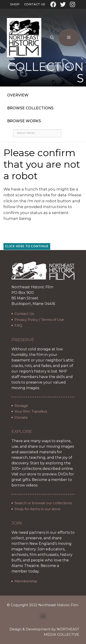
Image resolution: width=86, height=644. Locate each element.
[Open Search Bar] (52, 38)
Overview (18, 95)
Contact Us (35, 4)
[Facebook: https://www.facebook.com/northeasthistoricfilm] (53, 4)
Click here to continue (27, 246)
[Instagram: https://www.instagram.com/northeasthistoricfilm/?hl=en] (72, 4)
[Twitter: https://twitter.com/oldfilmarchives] (63, 4)
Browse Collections (30, 108)
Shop (15, 4)
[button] (43, 616)
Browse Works (24, 121)
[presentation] (42, 231)
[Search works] (37, 133)
